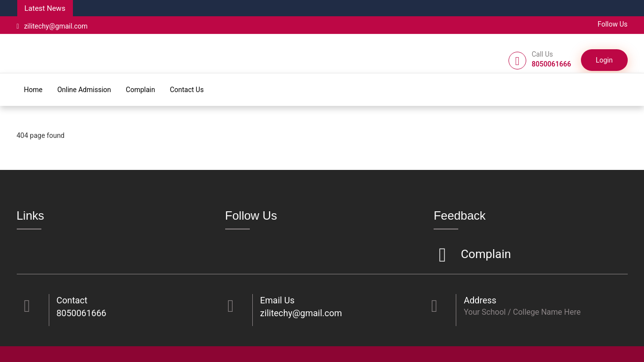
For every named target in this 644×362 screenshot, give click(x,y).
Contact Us (187, 90)
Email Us (277, 300)
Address (480, 300)
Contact (72, 300)
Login (604, 60)
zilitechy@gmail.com (52, 26)
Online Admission (84, 90)
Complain (140, 90)
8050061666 (82, 313)
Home (34, 90)
